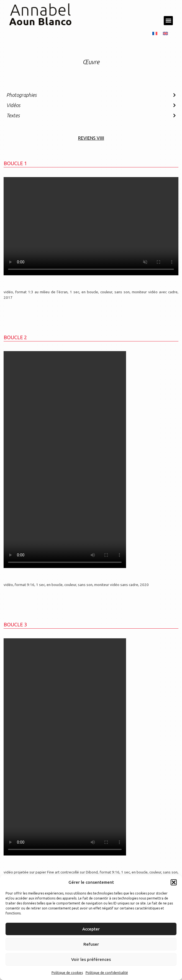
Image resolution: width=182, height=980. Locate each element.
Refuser (91, 944)
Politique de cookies (67, 973)
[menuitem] (155, 33)
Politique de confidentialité (107, 973)
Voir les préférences (91, 959)
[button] (174, 882)
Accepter (91, 929)
